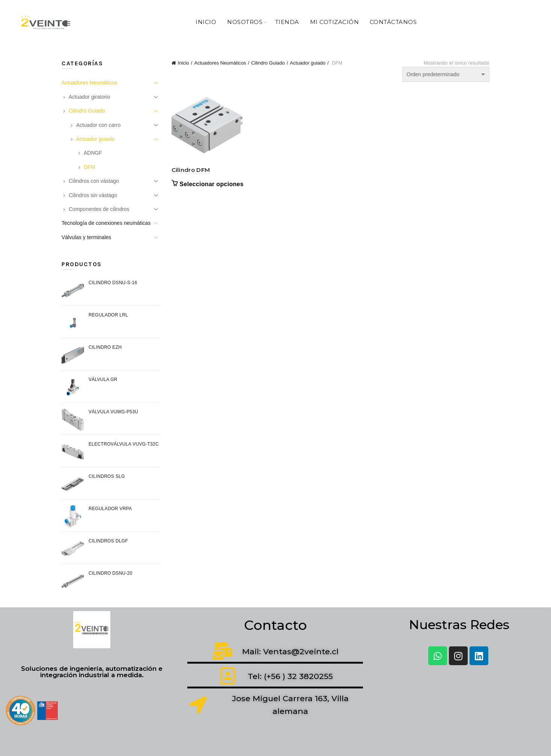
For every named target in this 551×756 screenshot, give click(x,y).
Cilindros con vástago (94, 181)
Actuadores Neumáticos (220, 63)
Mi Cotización (335, 22)
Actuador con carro (98, 125)
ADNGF (93, 153)
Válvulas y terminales (86, 237)
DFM (89, 167)
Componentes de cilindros (99, 209)
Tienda (287, 22)
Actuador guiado (308, 63)
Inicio (206, 22)
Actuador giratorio (90, 97)
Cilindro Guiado (268, 63)
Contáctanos (393, 22)
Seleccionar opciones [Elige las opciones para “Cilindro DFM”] (212, 184)
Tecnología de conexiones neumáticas (106, 223)
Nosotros (245, 22)
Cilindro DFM (191, 170)
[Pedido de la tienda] (446, 74)
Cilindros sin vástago (93, 195)
